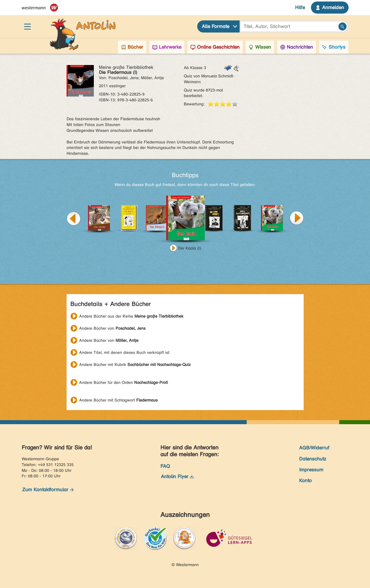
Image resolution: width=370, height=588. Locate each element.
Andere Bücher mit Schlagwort (118, 400)
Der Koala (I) (190, 248)
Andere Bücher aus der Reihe (131, 316)
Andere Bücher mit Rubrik (135, 365)
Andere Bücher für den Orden (124, 382)
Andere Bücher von (112, 328)
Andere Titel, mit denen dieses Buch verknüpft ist (124, 352)
